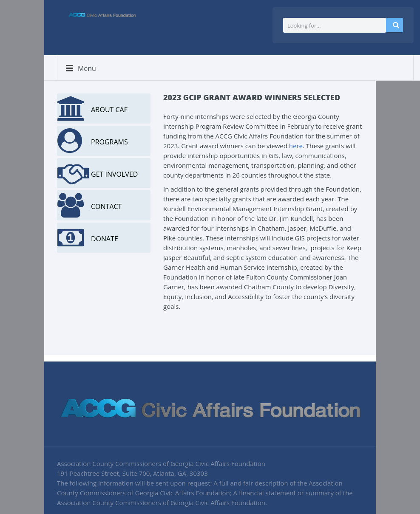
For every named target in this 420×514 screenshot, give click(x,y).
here (296, 146)
